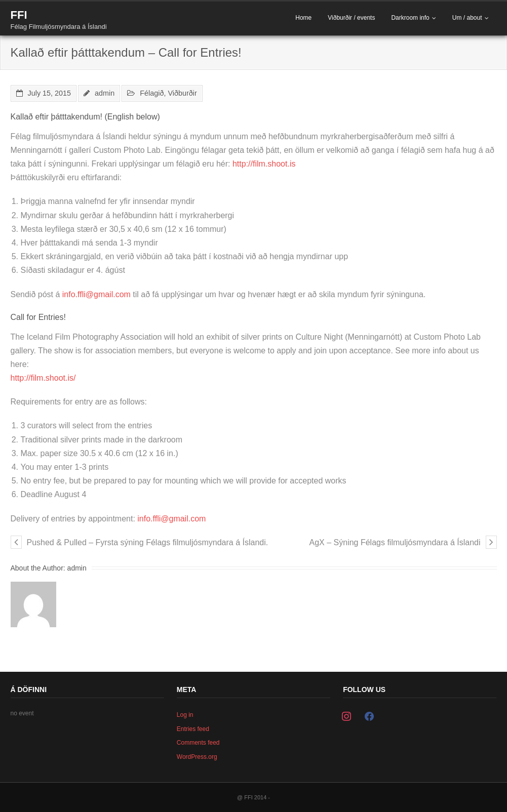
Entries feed (193, 729)
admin (105, 93)
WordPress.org (197, 757)
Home (303, 18)
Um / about (467, 18)
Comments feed (198, 743)
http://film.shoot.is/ (43, 378)
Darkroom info (410, 18)
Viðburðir (183, 93)
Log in (185, 715)
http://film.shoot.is (264, 164)
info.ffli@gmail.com (96, 294)
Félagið (152, 93)
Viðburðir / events (351, 18)
